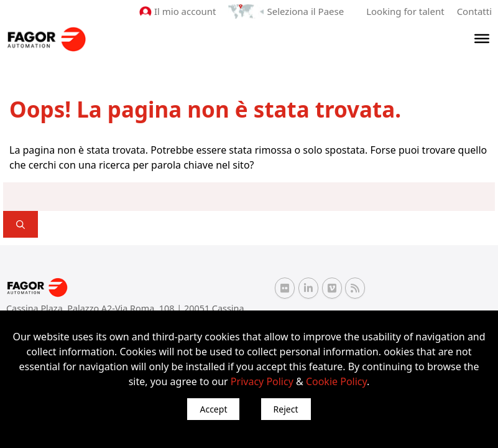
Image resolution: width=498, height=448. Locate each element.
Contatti (474, 11)
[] (21, 224)
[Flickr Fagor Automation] (285, 288)
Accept (213, 409)
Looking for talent (405, 11)
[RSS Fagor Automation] (355, 288)
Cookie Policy (336, 381)
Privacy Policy (262, 381)
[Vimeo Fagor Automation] (332, 288)
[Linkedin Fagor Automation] (308, 288)
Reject (286, 409)
